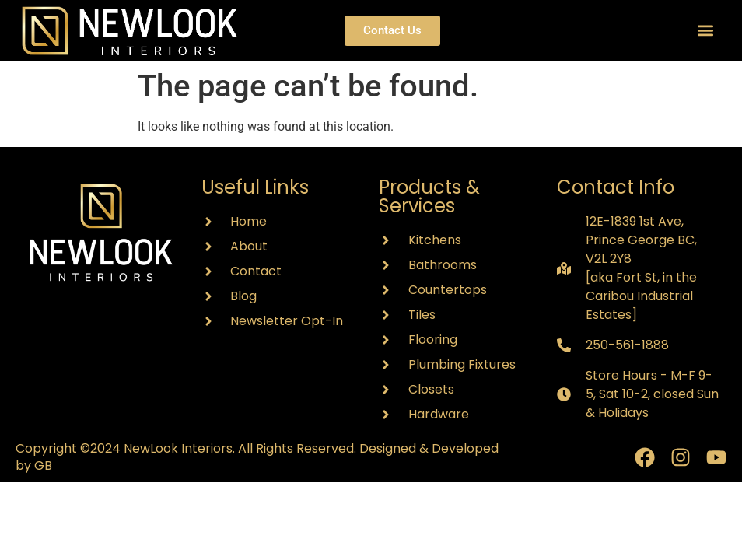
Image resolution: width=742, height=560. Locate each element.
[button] (706, 31)
